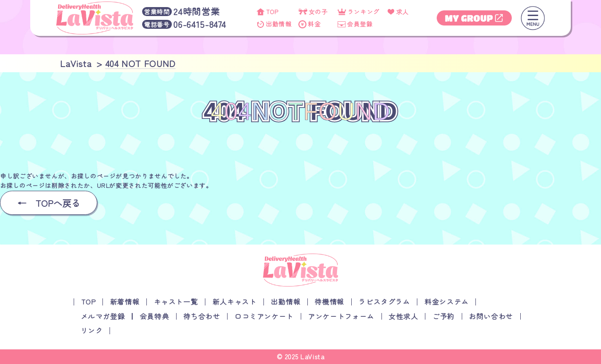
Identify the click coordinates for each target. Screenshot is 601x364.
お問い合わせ (491, 316)
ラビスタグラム (384, 301)
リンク (92, 330)
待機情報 (329, 301)
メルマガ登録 (103, 316)
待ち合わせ (202, 316)
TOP (89, 301)
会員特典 (155, 316)
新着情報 (125, 301)
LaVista (312, 356)
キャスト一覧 (176, 301)
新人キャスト (235, 301)
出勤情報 (286, 301)
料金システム (447, 301)
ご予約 (444, 316)
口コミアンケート (264, 316)
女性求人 (403, 316)
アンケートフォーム (341, 316)
